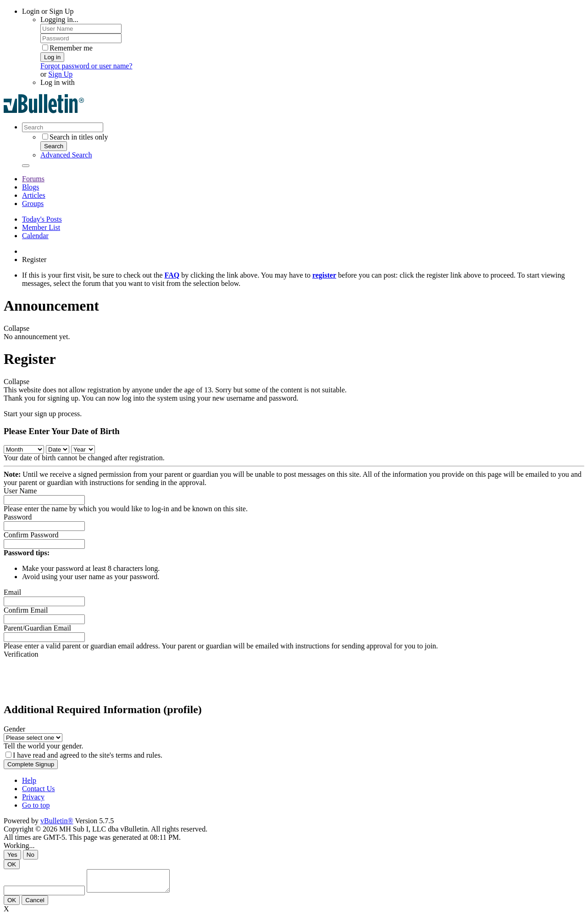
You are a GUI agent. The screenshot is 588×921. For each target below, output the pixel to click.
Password (18, 517)
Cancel (35, 904)
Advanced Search (66, 155)
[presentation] (73, 676)
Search (54, 146)
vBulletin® (57, 821)
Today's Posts (42, 219)
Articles (34, 195)
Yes (12, 855)
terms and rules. (139, 755)
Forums (33, 179)
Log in (52, 57)
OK (12, 864)
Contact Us (39, 789)
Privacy (33, 797)
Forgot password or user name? (86, 66)
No (31, 855)
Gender (14, 729)
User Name (20, 491)
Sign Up (60, 74)
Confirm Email (26, 610)
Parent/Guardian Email (37, 628)
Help (29, 780)
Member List (41, 227)
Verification (21, 654)
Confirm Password (31, 535)
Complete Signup (31, 764)
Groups (33, 204)
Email (12, 592)
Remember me (67, 48)
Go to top (36, 805)
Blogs (31, 187)
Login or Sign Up (48, 11)
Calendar (35, 236)
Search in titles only (75, 137)
